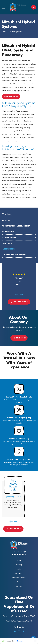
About (19, 582)
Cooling (19, 569)
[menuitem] (19, 220)
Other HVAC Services (19, 578)
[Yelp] (23, 631)
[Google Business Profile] (15, 631)
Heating (19, 565)
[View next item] (21, 294)
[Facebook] (19, 631)
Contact (19, 586)
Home (19, 560)
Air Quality (19, 573)
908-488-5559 (19, 554)
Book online (11, 96)
